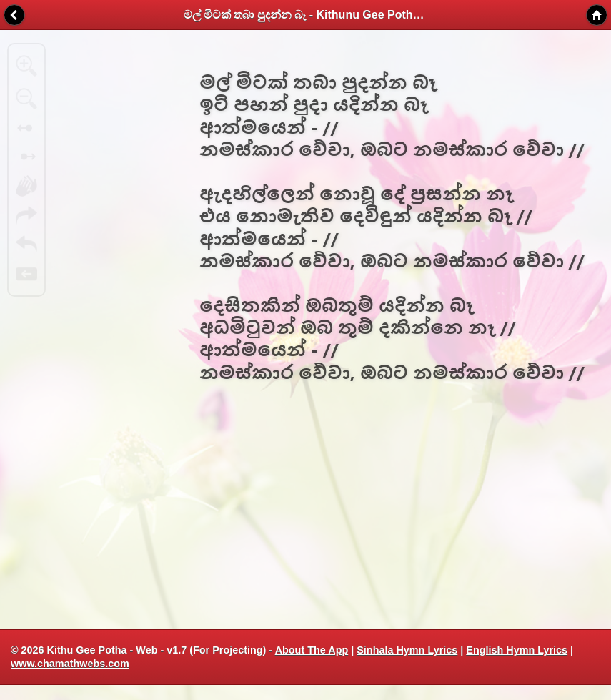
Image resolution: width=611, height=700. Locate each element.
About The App (312, 650)
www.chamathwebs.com (70, 664)
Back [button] (14, 15)
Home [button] (597, 15)
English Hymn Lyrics (517, 650)
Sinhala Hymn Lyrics (407, 650)
